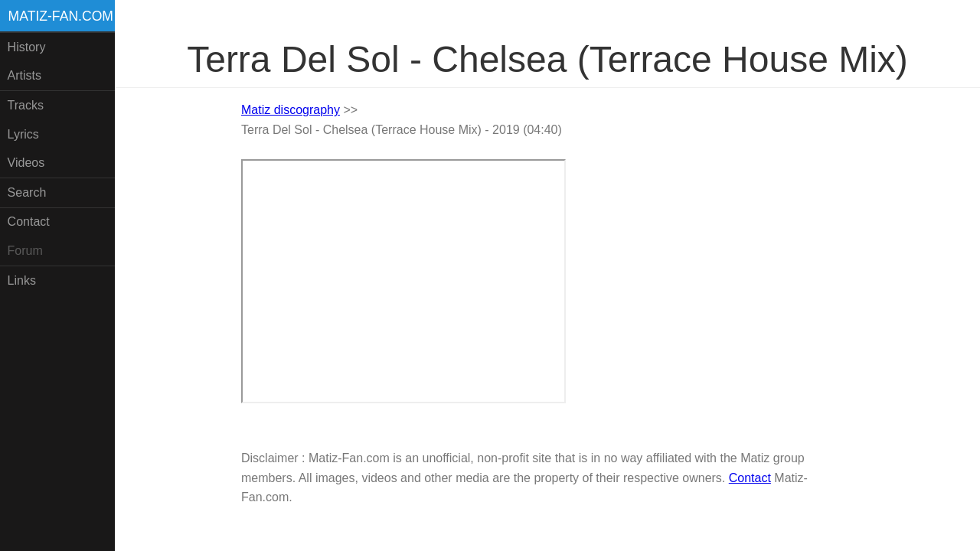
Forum (25, 251)
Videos (26, 163)
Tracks (26, 105)
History (27, 47)
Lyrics (23, 134)
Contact (29, 222)
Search (27, 192)
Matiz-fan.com (61, 16)
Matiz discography (291, 110)
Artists (24, 75)
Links (22, 280)
